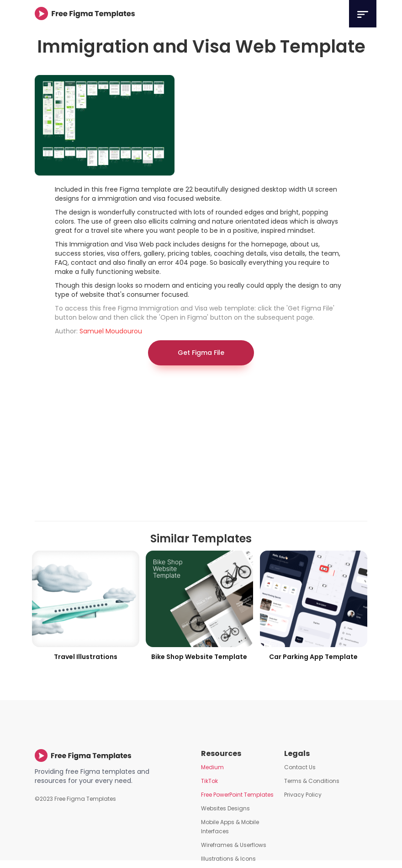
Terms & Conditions (312, 781)
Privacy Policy (303, 795)
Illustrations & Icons (228, 859)
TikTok (209, 781)
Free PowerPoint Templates (237, 795)
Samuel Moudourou (111, 331)
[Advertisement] (201, 448)
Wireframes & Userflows (234, 845)
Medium (212, 767)
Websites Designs (225, 808)
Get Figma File (201, 353)
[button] (363, 14)
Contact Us (300, 767)
